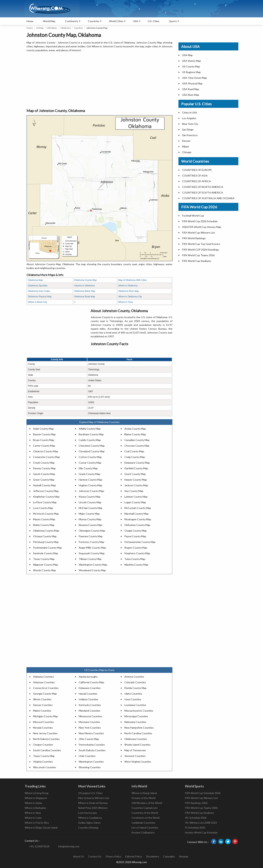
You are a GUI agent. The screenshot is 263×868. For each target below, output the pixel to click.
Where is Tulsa (126, 302)
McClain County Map (91, 508)
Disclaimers (153, 856)
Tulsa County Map (135, 559)
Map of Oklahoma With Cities (133, 280)
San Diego (188, 129)
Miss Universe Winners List (94, 798)
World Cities (116, 21)
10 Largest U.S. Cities (90, 793)
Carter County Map (44, 446)
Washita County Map (136, 565)
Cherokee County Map (92, 446)
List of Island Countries (145, 828)
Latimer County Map (136, 497)
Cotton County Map (90, 457)
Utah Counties (87, 756)
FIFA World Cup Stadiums (197, 261)
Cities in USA (190, 112)
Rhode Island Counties (137, 745)
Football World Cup (193, 216)
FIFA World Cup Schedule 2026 (203, 793)
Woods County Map (44, 570)
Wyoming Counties (90, 767)
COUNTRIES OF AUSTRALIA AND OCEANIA (208, 198)
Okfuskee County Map (137, 525)
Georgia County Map (45, 694)
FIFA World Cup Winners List (199, 233)
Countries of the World (145, 813)
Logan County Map (135, 502)
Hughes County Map (90, 485)
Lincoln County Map (90, 502)
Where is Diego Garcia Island (41, 828)
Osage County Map (136, 531)
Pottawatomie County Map (140, 542)
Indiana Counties (88, 699)
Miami (185, 146)
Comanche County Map (46, 457)
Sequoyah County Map (92, 553)
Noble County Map (44, 525)
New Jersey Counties (45, 733)
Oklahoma (66, 28)
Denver (186, 141)
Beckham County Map (91, 434)
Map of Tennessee (135, 750)
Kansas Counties (43, 705)
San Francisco (190, 135)
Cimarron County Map (46, 451)
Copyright (169, 856)
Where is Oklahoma (128, 286)
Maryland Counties (89, 711)
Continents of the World (146, 818)
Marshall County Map (136, 514)
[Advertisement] (99, 80)
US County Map (191, 66)
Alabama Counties (43, 677)
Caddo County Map (90, 440)
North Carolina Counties (138, 733)
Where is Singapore (36, 798)
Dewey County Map (44, 468)
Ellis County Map (88, 468)
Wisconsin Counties (45, 767)
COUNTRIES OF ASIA (195, 176)
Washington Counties (91, 762)
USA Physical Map (192, 83)
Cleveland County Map (92, 451)
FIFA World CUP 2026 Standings (201, 250)
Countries (94, 21)
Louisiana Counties (135, 705)
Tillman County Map (90, 559)
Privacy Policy (113, 856)
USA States (52, 28)
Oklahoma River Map (129, 291)
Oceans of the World (143, 798)
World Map (49, 21)
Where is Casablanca (90, 818)
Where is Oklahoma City (130, 297)
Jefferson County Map (46, 491)
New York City (190, 124)
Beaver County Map (44, 434)
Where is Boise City (38, 302)
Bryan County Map (44, 440)
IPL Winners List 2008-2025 (201, 823)
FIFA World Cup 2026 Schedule (200, 221)
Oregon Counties (43, 745)
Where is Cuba (33, 818)
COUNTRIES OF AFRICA (197, 181)
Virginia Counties (43, 762)
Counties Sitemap (88, 828)
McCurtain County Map (138, 508)
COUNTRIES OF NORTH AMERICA (203, 187)
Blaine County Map (135, 434)
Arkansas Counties (44, 682)
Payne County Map (135, 536)
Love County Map (43, 508)
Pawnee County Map (91, 536)
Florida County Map (135, 688)
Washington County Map (93, 565)
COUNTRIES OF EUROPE (197, 170)
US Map (40, 28)
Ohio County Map (89, 739)
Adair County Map (43, 429)
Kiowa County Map (90, 497)
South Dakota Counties (92, 750)
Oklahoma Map (35, 280)
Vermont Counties (135, 756)
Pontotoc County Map (92, 542)
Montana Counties (89, 722)
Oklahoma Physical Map (40, 297)
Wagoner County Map (46, 565)
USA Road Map (191, 89)
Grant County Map (135, 474)
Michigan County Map (45, 716)
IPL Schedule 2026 (196, 818)
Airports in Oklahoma (84, 286)
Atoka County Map (135, 429)
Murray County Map (90, 519)
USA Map (187, 55)
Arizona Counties (134, 677)
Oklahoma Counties (136, 739)
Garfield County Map (136, 468)
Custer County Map (90, 463)
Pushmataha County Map (47, 548)
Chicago (187, 152)
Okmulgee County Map (92, 531)
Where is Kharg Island (144, 793)
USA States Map (191, 61)
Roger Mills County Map (92, 548)
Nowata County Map (90, 525)
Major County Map (89, 514)
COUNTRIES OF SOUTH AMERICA (203, 193)
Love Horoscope (87, 813)
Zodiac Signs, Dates (89, 823)
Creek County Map (44, 463)
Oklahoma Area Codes (39, 291)
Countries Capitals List (145, 808)
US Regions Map (191, 72)
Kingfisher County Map (46, 497)
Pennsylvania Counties (92, 745)
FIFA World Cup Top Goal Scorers (201, 244)
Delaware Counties (90, 688)
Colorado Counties (135, 682)
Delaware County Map (137, 463)
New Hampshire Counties (139, 728)
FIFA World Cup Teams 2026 (198, 255)
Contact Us (95, 856)
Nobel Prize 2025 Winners (93, 808)
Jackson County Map (136, 485)
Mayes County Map (44, 519)
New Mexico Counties (91, 733)
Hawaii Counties (88, 694)
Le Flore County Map (45, 502)
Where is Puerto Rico (37, 823)
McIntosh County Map (46, 514)
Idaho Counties (133, 694)
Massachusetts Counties (139, 711)
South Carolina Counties (47, 750)
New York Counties (90, 728)
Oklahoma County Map (85, 280)
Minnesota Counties (90, 716)
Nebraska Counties (135, 722)
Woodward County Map (92, 570)
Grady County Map (89, 474)
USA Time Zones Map (195, 78)
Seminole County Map (46, 553)
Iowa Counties (133, 699)
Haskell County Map (44, 485)
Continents (72, 21)
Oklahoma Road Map (84, 297)
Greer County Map (44, 480)
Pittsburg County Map (46, 542)
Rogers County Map (136, 548)
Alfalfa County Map (90, 429)
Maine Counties (42, 711)
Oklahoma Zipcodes (38, 286)
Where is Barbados (35, 808)
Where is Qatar (33, 803)
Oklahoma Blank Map (85, 291)
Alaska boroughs (88, 677)
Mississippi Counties (136, 716)
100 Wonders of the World (147, 803)
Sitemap (184, 856)
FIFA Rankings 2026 (196, 803)
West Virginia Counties (138, 762)
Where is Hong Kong (37, 793)
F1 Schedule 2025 (195, 828)
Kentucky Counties (90, 705)
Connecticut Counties (46, 688)
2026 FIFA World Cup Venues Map (202, 227)
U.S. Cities (154, 21)
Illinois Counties (42, 699)
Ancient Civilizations (143, 832)
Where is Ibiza (33, 813)
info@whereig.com (69, 846)
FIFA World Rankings (194, 238)
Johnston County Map (91, 491)
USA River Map (191, 95)
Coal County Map (134, 451)
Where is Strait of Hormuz (93, 803)
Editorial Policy (134, 856)
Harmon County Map (90, 480)
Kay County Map (134, 491)
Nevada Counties (43, 728)
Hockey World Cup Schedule (201, 832)
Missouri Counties (43, 722)
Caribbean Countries (143, 823)
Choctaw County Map (137, 446)
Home (30, 21)
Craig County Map (135, 457)
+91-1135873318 (39, 846)
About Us (79, 856)
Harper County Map (136, 480)
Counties (78, 28)
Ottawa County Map (45, 536)
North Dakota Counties (46, 739)
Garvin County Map (44, 474)
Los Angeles (189, 118)
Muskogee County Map (138, 519)
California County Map (91, 682)
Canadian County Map (137, 440)
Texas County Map (44, 559)
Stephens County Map (137, 553)
